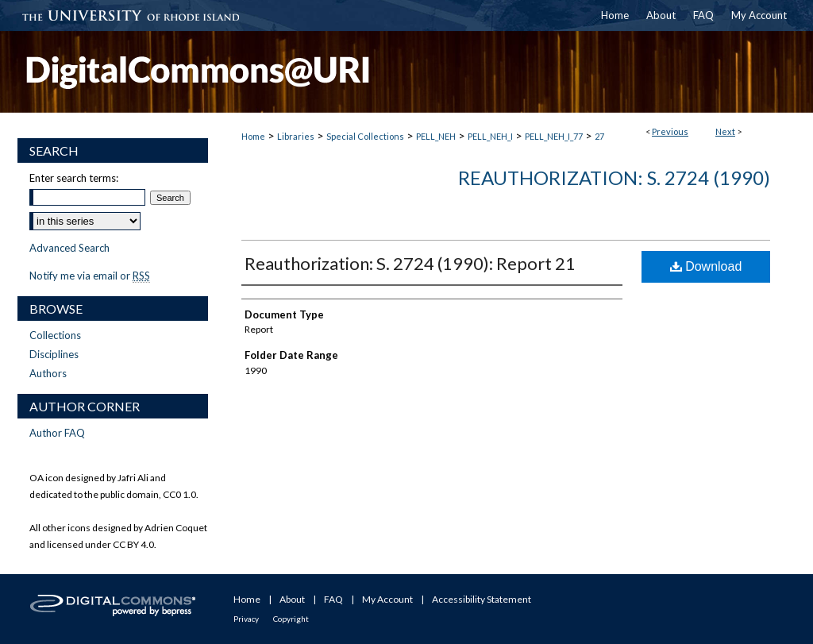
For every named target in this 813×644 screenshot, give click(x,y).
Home (253, 136)
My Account (387, 599)
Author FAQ (57, 433)
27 (599, 136)
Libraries (296, 136)
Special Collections (365, 136)
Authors (48, 373)
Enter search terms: (74, 178)
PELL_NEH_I (490, 136)
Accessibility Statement (482, 599)
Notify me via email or (90, 276)
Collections (55, 335)
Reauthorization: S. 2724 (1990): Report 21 (410, 263)
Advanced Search (69, 248)
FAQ (333, 599)
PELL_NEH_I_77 (554, 136)
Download (706, 266)
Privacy (246, 619)
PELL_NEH (436, 136)
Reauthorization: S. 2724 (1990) (614, 177)
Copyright (291, 619)
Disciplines (54, 354)
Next (725, 131)
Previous (670, 131)
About (292, 599)
